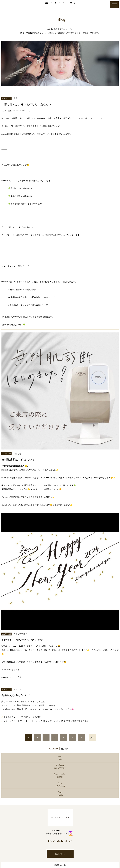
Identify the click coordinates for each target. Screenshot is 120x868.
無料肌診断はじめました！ (18, 460)
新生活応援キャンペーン (17, 695)
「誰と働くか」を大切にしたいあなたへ (26, 104)
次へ (92, 738)
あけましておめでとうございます (22, 640)
